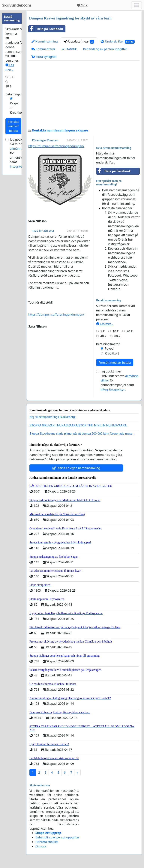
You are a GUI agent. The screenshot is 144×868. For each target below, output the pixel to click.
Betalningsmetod (108, 344)
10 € (116, 331)
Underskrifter (118, 41)
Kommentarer (43, 49)
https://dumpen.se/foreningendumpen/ (56, 146)
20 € (130, 331)
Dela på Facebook (46, 29)
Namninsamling (45, 41)
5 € (102, 331)
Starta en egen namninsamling (76, 468)
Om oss (41, 846)
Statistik (69, 49)
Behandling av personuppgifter (105, 49)
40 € (103, 336)
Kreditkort (112, 353)
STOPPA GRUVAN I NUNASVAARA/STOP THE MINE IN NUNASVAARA (78, 425)
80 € (117, 336)
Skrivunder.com (17, 5)
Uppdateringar (79, 41)
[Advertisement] (84, 96)
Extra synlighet (44, 57)
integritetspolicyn (113, 389)
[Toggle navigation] (136, 5)
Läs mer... (105, 324)
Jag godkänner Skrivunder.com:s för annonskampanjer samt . (120, 380)
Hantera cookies (47, 842)
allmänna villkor (21, 149)
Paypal (109, 349)
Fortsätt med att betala (115, 363)
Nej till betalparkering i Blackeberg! (52, 417)
